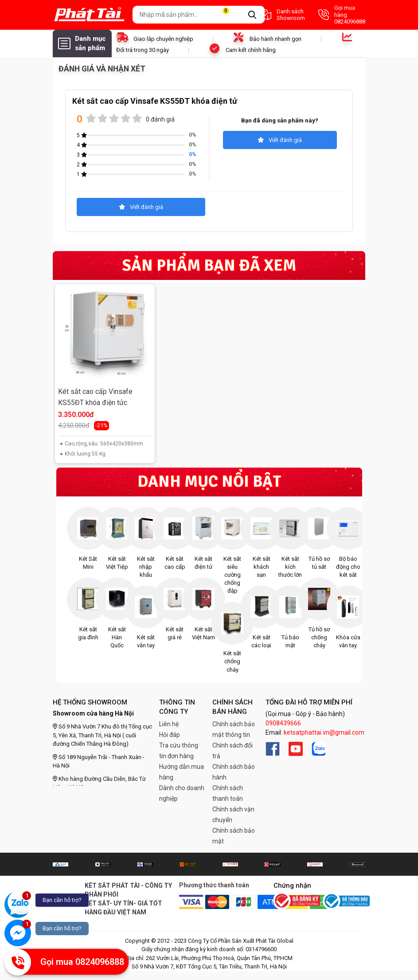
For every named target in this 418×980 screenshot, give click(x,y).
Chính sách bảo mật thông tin (234, 729)
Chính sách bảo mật (234, 836)
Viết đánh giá (280, 140)
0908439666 (283, 723)
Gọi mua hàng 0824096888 (342, 15)
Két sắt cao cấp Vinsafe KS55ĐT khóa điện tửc (95, 397)
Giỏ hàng (231, 15)
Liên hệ (169, 724)
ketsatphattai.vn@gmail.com (324, 732)
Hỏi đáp (170, 735)
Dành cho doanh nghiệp (182, 793)
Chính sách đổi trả (232, 751)
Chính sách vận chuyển (233, 815)
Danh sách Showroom (282, 15)
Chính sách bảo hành (234, 772)
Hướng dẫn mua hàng (182, 772)
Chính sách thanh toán (228, 793)
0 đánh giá (160, 119)
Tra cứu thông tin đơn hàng (179, 751)
